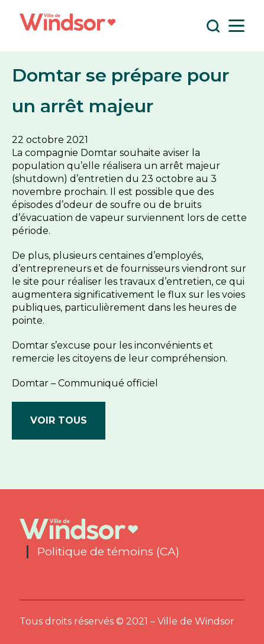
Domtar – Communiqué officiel (85, 383)
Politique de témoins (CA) (108, 552)
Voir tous (59, 420)
